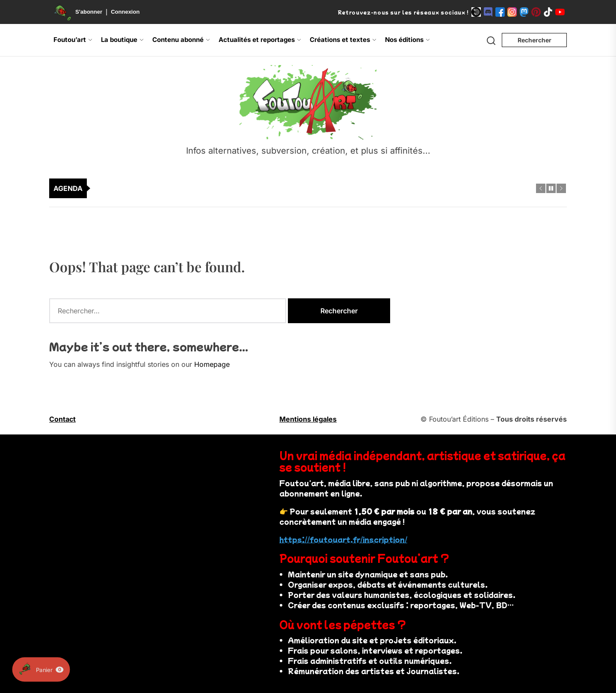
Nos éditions (407, 40)
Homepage (212, 364)
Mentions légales (308, 419)
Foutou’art (73, 40)
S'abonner (89, 12)
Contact (62, 419)
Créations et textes (343, 40)
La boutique (122, 40)
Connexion (125, 12)
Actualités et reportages (260, 40)
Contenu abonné (181, 40)
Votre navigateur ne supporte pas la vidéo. (151, 497)
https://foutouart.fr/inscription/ (343, 539)
